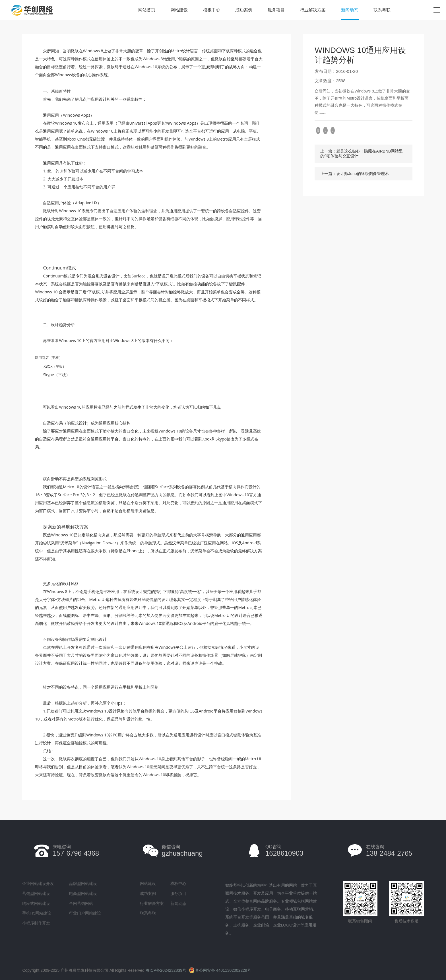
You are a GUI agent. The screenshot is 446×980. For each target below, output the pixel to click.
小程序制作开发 (36, 923)
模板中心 (212, 10)
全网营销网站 (81, 903)
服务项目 (276, 10)
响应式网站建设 (36, 903)
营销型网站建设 (36, 893)
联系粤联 (382, 10)
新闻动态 (350, 10)
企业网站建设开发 (38, 884)
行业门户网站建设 (85, 913)
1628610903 (284, 851)
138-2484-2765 (389, 851)
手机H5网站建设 (37, 913)
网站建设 (179, 10)
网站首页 (147, 10)
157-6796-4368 (76, 851)
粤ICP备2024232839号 (166, 970)
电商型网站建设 (83, 893)
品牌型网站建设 (83, 884)
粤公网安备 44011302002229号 (220, 970)
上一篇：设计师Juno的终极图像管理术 (354, 174)
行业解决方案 (313, 10)
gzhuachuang (182, 851)
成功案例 (244, 10)
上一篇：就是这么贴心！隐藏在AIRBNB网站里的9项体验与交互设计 (362, 154)
